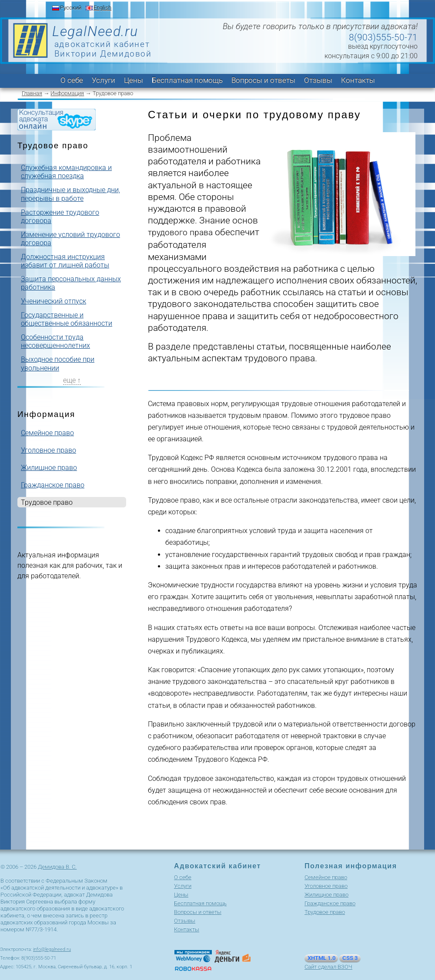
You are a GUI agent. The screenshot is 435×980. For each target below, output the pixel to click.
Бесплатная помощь (187, 80)
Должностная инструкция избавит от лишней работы (65, 261)
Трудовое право (325, 912)
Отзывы (318, 80)
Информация (67, 93)
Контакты (358, 80)
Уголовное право (49, 450)
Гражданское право (53, 485)
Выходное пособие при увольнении (58, 363)
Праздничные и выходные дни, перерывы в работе (70, 194)
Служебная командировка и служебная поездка (66, 172)
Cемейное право (47, 433)
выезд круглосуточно (383, 46)
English (102, 8)
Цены (134, 80)
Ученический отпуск (54, 301)
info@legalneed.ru (52, 949)
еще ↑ (72, 380)
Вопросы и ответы (263, 80)
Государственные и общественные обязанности (67, 319)
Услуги (104, 80)
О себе (72, 80)
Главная (32, 93)
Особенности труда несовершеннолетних (55, 341)
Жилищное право (49, 468)
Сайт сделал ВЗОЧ (328, 967)
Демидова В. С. (57, 867)
